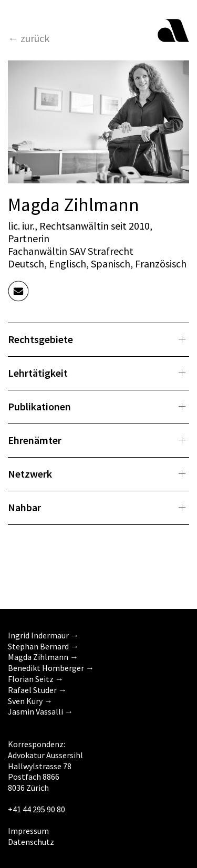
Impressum (28, 831)
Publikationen (39, 406)
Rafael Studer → (37, 690)
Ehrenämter (35, 440)
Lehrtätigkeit (38, 373)
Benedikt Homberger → (51, 668)
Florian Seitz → (36, 679)
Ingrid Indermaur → (43, 635)
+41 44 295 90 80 (37, 809)
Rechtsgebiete (40, 339)
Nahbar (24, 507)
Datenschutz (31, 842)
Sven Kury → (30, 701)
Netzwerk (30, 474)
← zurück (29, 38)
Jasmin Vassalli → (40, 711)
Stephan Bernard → (43, 646)
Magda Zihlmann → (43, 657)
